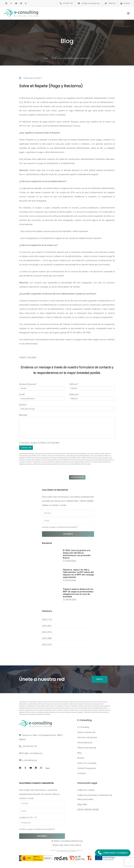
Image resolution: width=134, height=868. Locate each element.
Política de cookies (86, 790)
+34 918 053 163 (29, 746)
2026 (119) (47, 620)
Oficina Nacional (85, 743)
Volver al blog (77, 477)
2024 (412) (47, 632)
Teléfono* (74, 384)
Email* (22, 394)
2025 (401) (47, 626)
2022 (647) (47, 645)
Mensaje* (23, 415)
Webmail (112, 3)
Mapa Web (82, 804)
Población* (74, 394)
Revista (81, 758)
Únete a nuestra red (86, 732)
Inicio (46, 58)
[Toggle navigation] (128, 13)
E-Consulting (83, 727)
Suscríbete (68, 534)
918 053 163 (68, 3)
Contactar (26, 448)
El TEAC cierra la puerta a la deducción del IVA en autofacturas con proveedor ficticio (77, 554)
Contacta (82, 773)
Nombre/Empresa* (28, 384)
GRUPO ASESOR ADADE (88, 810)
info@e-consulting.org (90, 3)
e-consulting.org (29, 760)
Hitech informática (73, 845)
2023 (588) (47, 638)
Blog (54, 58)
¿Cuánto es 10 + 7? (28, 817)
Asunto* (23, 405)
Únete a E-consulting (87, 763)
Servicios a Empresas (87, 737)
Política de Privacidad (50, 443)
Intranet (127, 3)
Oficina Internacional (87, 748)
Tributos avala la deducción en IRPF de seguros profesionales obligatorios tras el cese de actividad (78, 593)
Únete (100, 679)
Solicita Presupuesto (87, 768)
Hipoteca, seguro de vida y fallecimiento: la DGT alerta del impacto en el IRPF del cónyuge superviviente (78, 573)
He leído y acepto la (60, 527)
